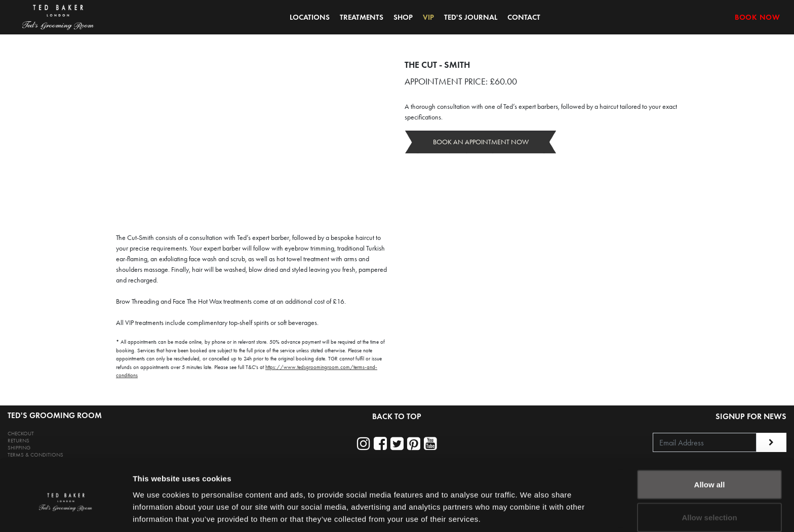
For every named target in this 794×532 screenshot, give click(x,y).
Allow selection (709, 472)
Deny (710, 505)
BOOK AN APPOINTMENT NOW (481, 142)
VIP (428, 17)
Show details (531, 506)
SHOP (403, 17)
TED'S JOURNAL (471, 17)
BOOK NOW (757, 17)
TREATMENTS (362, 17)
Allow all (710, 439)
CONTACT (524, 17)
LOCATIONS (310, 17)
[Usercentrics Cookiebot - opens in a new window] (66, 512)
